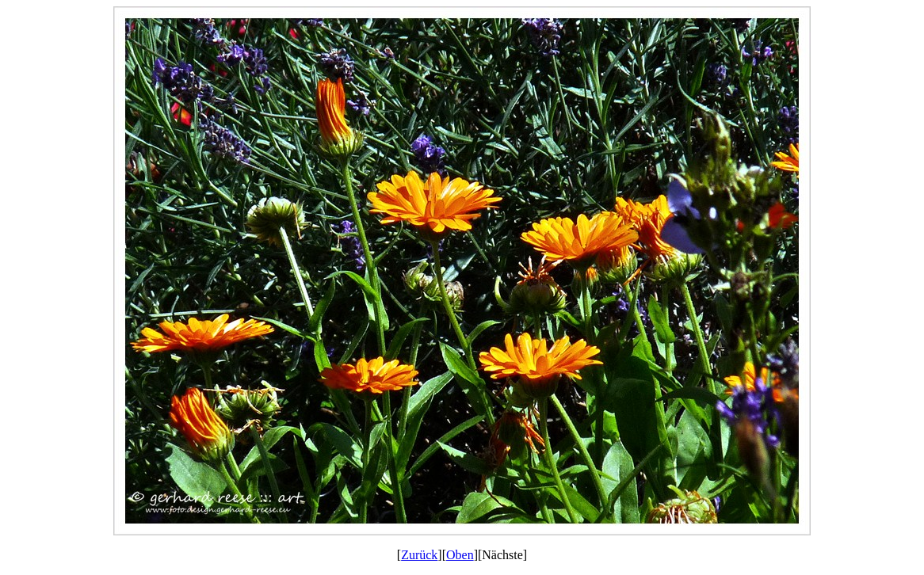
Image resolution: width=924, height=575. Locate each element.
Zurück (419, 555)
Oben (460, 555)
